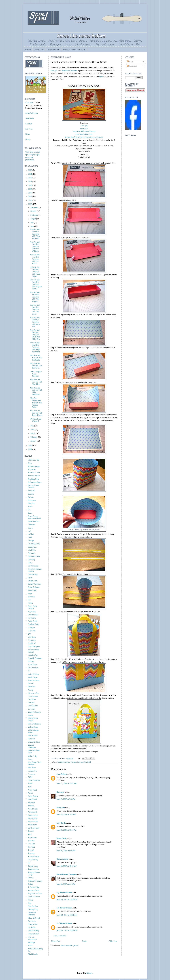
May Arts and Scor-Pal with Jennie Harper (36, 413)
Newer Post (56, 941)
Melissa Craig (33, 727)
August (33, 219)
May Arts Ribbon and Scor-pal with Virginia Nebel (36, 403)
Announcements (34, 476)
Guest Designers (34, 646)
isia (29, 671)
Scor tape (84, 128)
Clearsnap (31, 560)
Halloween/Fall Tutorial (33, 651)
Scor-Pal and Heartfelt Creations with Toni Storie (35, 309)
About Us (39, 50)
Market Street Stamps (33, 720)
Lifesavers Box (33, 693)
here (101, 76)
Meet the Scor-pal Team (74, 50)
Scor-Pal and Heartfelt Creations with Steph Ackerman (35, 347)
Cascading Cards (34, 544)
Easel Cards (32, 590)
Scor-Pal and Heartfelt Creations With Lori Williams (35, 247)
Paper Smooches (34, 780)
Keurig (30, 690)
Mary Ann (61, 808)
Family (30, 603)
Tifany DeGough (34, 918)
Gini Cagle (32, 637)
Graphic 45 (32, 643)
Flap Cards (32, 612)
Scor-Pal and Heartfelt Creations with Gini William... (35, 297)
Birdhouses (32, 500)
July (32, 223)
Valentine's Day (34, 931)
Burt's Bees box (34, 522)
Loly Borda (61, 823)
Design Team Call (34, 584)
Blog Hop (31, 503)
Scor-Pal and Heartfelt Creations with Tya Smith (35, 259)
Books (30, 507)
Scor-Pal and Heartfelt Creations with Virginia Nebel (36, 284)
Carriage (31, 541)
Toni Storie (29, 119)
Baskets (31, 497)
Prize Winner (33, 818)
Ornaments (32, 774)
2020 (30, 178)
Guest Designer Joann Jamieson (36, 374)
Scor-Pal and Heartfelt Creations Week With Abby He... (35, 335)
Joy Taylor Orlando (64, 893)
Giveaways (32, 640)
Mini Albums (33, 736)
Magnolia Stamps (34, 712)
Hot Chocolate (33, 668)
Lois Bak (29, 124)
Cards (30, 537)
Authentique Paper (35, 482)
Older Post (113, 941)
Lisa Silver (32, 699)
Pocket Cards (33, 809)
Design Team (33, 581)
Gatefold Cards (33, 624)
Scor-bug (31, 841)
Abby (30, 463)
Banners (31, 494)
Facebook (31, 597)
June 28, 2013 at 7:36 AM (66, 815)
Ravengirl (60, 792)
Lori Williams (33, 706)
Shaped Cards (33, 866)
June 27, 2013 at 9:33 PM (66, 799)
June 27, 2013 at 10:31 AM (67, 784)
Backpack (31, 491)
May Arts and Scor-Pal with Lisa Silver (36, 382)
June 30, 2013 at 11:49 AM (67, 866)
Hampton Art (33, 655)
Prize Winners (33, 822)
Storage (31, 900)
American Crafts (34, 473)
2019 (30, 182)
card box (31, 534)
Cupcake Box (33, 575)
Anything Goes (33, 479)
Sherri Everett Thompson (67, 874)
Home (28, 50)
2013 (30, 204)
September (35, 215)
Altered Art (32, 470)
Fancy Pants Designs (32, 607)
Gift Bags (31, 627)
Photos (30, 793)
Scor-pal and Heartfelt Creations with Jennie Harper (35, 272)
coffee (30, 563)
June (32, 226)
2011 (30, 449)
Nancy (28, 139)
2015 (30, 197)
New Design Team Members (35, 763)
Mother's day (33, 756)
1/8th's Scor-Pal (34, 460)
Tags (29, 903)
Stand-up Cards (34, 890)
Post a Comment (60, 936)
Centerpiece (32, 547)
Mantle (30, 715)
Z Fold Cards (33, 954)
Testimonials (53, 50)
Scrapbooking (33, 860)
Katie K (31, 684)
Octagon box (33, 771)
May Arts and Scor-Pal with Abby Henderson (36, 391)
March (33, 433)
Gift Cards (32, 631)
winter (30, 946)
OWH (30, 777)
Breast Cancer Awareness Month (34, 517)
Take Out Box (33, 906)
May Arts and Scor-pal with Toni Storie (36, 366)
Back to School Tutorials (33, 487)
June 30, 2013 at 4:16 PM (66, 884)
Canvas (30, 528)
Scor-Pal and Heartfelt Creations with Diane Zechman (35, 234)
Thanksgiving (33, 909)
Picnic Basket (33, 796)
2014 (30, 200)
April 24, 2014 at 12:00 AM (67, 900)
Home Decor (33, 665)
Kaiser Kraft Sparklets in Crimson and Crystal (84, 137)
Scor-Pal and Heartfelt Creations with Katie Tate (35, 322)
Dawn (28, 134)
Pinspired (31, 803)
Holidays (31, 661)
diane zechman (62, 859)
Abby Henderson (34, 466)
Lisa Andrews (33, 696)
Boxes (30, 513)
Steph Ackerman (32, 113)
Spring (30, 884)
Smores (31, 878)
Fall (29, 600)
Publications (32, 825)
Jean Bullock (62, 774)
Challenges (32, 550)
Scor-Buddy (32, 837)
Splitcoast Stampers (35, 881)
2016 (30, 193)
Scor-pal (54, 71)
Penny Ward (32, 790)
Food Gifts (32, 618)
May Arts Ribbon (34, 724)
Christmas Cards (34, 556)
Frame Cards (33, 621)
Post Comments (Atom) (70, 946)
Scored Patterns (34, 856)
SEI (29, 863)
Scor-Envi (32, 844)
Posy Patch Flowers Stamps (84, 131)
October (34, 211)
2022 (30, 170)
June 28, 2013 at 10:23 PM (66, 830)
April (33, 430)
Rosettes (31, 831)
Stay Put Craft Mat (35, 894)
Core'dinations (33, 566)
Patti (29, 787)
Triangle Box (33, 924)
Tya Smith (88, 762)
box (29, 510)
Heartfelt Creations (69, 71)
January (34, 441)
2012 (30, 446)
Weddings (31, 942)
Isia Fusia (29, 129)
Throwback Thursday (32, 914)
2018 (30, 185)
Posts (130, 61)
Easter (30, 594)
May (32, 426)
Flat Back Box (33, 615)
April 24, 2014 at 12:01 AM (67, 915)
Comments (132, 66)
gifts (29, 634)
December (34, 207)
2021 (30, 174)
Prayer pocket (33, 815)
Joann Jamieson (34, 680)
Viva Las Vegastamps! (33, 938)
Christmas (32, 553)
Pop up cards (33, 812)
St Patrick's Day (34, 887)
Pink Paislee (32, 799)
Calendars (31, 525)
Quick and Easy (34, 828)
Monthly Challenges (32, 746)
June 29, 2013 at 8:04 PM (66, 851)
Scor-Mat (31, 847)
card (29, 531)
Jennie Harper (33, 677)
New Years (32, 768)
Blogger (89, 973)
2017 (30, 189)
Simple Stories (33, 869)
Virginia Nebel (33, 934)
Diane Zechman (34, 587)
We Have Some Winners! (36, 420)
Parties (30, 784)
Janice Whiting (33, 674)
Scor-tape (80, 762)
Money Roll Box (34, 742)
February (34, 437)
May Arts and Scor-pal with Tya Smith (36, 358)
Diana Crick (61, 838)
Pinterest (31, 806)
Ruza (30, 834)
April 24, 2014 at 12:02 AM (67, 930)
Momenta (31, 739)
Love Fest (31, 709)
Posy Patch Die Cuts (84, 134)
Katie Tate (29, 103)
